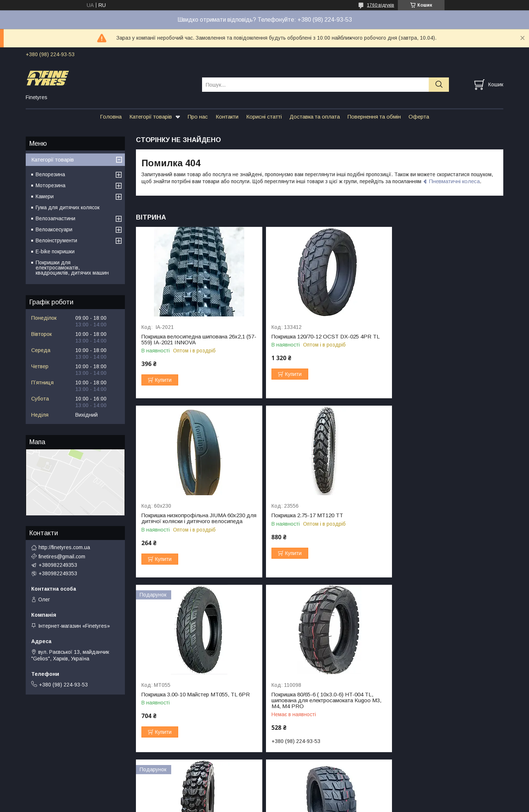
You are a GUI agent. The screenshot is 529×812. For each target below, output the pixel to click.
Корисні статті (264, 117)
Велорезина (50, 174)
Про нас (198, 117)
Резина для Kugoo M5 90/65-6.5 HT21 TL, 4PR (441, 699)
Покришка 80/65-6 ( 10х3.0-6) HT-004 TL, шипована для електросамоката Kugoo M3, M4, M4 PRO (440, 527)
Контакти (227, 117)
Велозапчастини (55, 218)
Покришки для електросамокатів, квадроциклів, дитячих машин (72, 268)
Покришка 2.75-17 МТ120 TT (177, 521)
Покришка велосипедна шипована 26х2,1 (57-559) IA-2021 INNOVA (193, 340)
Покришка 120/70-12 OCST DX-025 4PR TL (319, 337)
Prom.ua (299, 792)
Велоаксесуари (54, 229)
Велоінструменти (56, 240)
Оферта (419, 117)
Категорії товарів (151, 117)
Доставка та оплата (315, 117)
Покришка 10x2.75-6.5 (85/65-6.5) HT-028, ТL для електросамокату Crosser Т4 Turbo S (319, 702)
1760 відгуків (381, 5)
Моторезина (51, 185)
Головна (111, 117)
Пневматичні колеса (454, 181)
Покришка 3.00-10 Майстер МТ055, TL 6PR (319, 521)
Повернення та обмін (374, 117)
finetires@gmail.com (62, 557)
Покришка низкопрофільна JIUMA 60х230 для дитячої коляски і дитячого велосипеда (440, 342)
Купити (163, 380)
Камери (45, 196)
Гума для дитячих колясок (68, 207)
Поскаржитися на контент (267, 805)
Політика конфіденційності (324, 805)
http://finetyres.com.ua (64, 547)
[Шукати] (439, 85)
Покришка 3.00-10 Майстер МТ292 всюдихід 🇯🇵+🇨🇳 (185, 699)
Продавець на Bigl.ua (264, 798)
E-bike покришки (55, 251)
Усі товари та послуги (472, 760)
